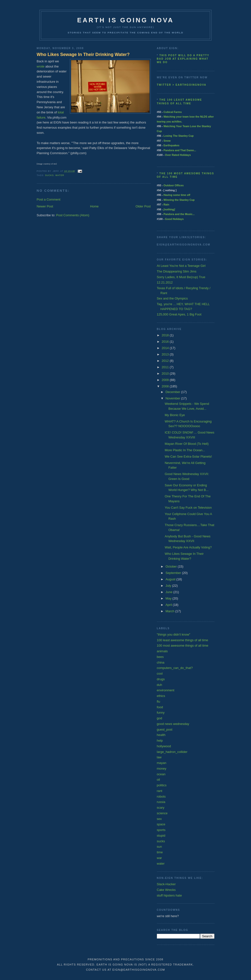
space (161, 824)
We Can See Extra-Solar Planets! (188, 456)
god (160, 718)
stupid (161, 836)
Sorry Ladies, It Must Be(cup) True (181, 277)
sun (159, 847)
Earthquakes (171, 145)
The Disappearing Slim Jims (177, 271)
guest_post (165, 729)
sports (161, 830)
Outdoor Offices (174, 185)
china (161, 662)
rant (160, 791)
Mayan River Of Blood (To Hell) (187, 444)
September (174, 573)
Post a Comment (49, 199)
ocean (161, 774)
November (173, 398)
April (169, 605)
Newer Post (45, 206)
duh (160, 685)
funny (161, 713)
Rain (166, 204)
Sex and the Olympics (172, 298)
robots (161, 796)
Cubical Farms (173, 112)
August (171, 579)
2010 (166, 374)
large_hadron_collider (172, 752)
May (169, 598)
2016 (166, 342)
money (162, 769)
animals (162, 651)
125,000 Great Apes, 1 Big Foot (179, 314)
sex (159, 819)
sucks (49, 175)
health (161, 735)
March (170, 611)
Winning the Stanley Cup (179, 200)
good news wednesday (173, 724)
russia (161, 802)
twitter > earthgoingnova (182, 85)
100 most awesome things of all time (183, 646)
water (60, 175)
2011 (166, 367)
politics (162, 785)
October (172, 566)
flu (159, 701)
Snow (167, 141)
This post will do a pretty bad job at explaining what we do (183, 59)
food (160, 707)
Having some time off (177, 195)
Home (94, 206)
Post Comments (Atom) (73, 215)
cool (160, 674)
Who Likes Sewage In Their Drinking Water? (83, 54)
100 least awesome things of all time (183, 640)
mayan (162, 763)
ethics (161, 696)
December (173, 392)
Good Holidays (174, 219)
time (160, 852)
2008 (166, 386)
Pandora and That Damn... (180, 150)
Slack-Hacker (166, 884)
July (169, 586)
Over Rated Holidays (178, 155)
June (169, 592)
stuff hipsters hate (169, 895)
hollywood (164, 746)
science (162, 813)
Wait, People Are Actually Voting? (188, 547)
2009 (166, 380)
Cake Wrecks (166, 890)
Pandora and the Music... (179, 214)
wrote (41, 66)
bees (160, 657)
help (160, 741)
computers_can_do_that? (175, 668)
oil (158, 780)
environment (166, 690)
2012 (166, 361)
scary (161, 808)
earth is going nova (125, 20)
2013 (166, 354)
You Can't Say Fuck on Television (188, 508)
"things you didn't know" (174, 634)
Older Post (143, 206)
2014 (166, 348)
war (159, 858)
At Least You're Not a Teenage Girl (181, 266)
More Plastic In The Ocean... (185, 450)
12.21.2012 (165, 282)
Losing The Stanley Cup (179, 136)
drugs (161, 679)
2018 (166, 335)
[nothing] (169, 209)
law (159, 757)
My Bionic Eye (175, 415)
